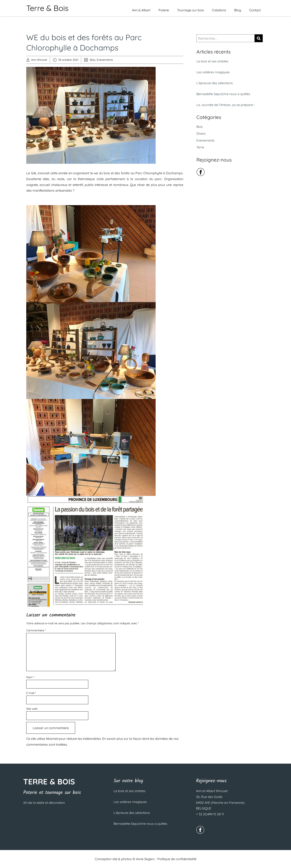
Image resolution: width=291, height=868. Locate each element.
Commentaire (36, 630)
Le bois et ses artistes (212, 61)
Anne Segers (145, 859)
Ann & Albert (141, 10)
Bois (93, 60)
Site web (32, 709)
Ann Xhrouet (39, 60)
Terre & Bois (47, 8)
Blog (238, 10)
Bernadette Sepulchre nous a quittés (223, 94)
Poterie (164, 10)
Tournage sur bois (190, 10)
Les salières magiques (213, 72)
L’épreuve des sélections (215, 83)
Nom (30, 677)
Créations (219, 10)
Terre (200, 147)
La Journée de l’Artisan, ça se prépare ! (225, 105)
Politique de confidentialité (177, 859)
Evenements (105, 60)
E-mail (31, 693)
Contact (255, 10)
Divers (201, 133)
